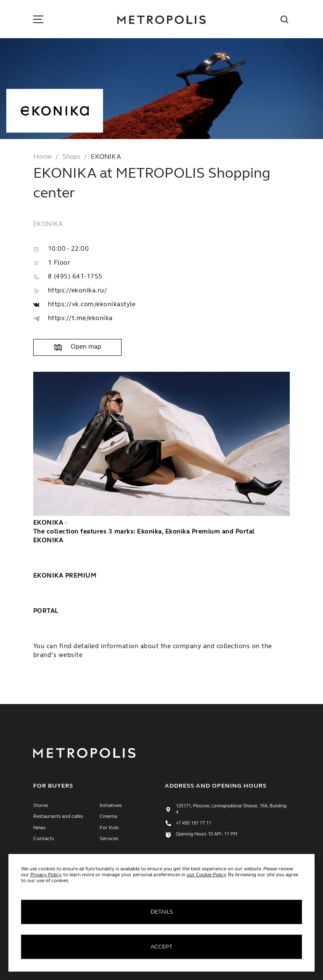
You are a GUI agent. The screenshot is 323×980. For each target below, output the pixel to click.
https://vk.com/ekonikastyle (92, 305)
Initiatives (111, 806)
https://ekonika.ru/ (77, 291)
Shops (71, 157)
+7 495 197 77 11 (193, 824)
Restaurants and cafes (58, 817)
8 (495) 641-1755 (75, 277)
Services (109, 839)
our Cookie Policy (206, 875)
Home (42, 157)
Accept (161, 947)
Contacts (44, 839)
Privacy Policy (46, 875)
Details (162, 912)
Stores (41, 806)
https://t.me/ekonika (80, 319)
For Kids (109, 828)
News (39, 828)
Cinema (108, 817)
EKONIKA (106, 157)
